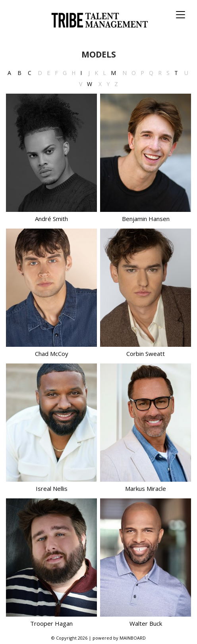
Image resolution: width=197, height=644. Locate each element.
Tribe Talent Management (98, 20)
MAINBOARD (133, 638)
